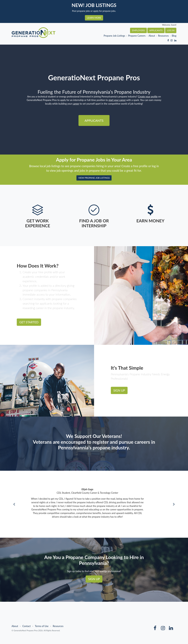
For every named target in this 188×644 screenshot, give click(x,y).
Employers (138, 30)
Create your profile (148, 97)
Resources (163, 36)
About (152, 36)
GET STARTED (29, 322)
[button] (14, 504)
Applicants (156, 30)
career (76, 104)
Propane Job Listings (114, 36)
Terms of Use (42, 626)
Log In (171, 30)
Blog (174, 36)
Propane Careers (137, 36)
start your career (117, 100)
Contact (26, 626)
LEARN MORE (94, 18)
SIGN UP (119, 390)
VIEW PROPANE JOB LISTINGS (94, 178)
